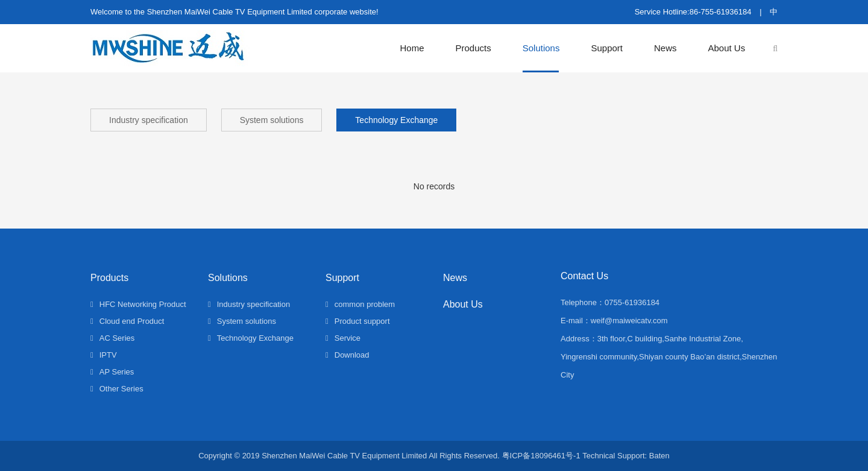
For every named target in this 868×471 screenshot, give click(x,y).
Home (412, 48)
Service (343, 338)
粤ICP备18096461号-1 (541, 456)
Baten (659, 456)
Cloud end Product (127, 321)
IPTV (104, 355)
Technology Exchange (396, 120)
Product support (358, 321)
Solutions (541, 48)
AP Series (112, 372)
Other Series (117, 389)
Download (348, 355)
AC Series (112, 338)
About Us (727, 48)
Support (607, 48)
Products (473, 48)
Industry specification (149, 120)
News (665, 48)
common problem (360, 304)
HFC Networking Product (138, 304)
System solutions (272, 120)
